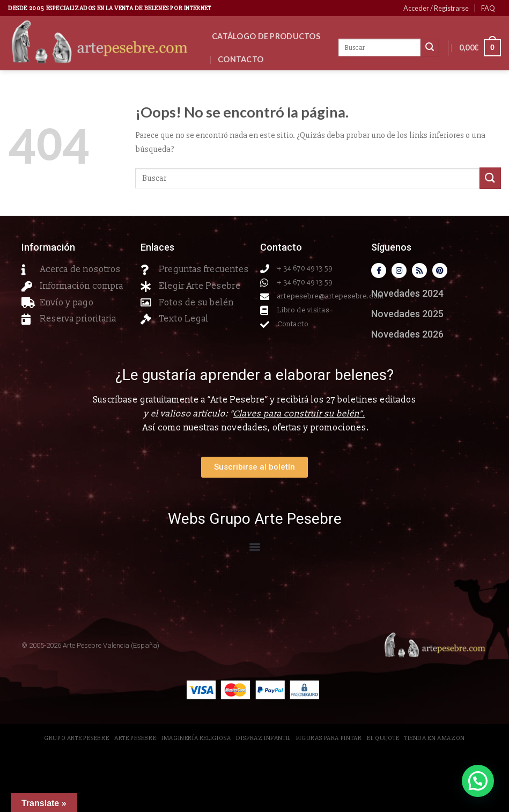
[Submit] (490, 178)
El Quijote (383, 738)
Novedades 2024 (407, 293)
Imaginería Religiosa (196, 738)
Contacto (241, 59)
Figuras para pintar (329, 738)
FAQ (488, 8)
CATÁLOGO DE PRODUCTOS (266, 36)
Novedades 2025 (407, 314)
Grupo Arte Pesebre (76, 738)
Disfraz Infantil (263, 738)
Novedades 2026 (252, 82)
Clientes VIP (244, 129)
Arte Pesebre (135, 738)
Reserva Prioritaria (260, 105)
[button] (254, 546)
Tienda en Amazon (435, 738)
